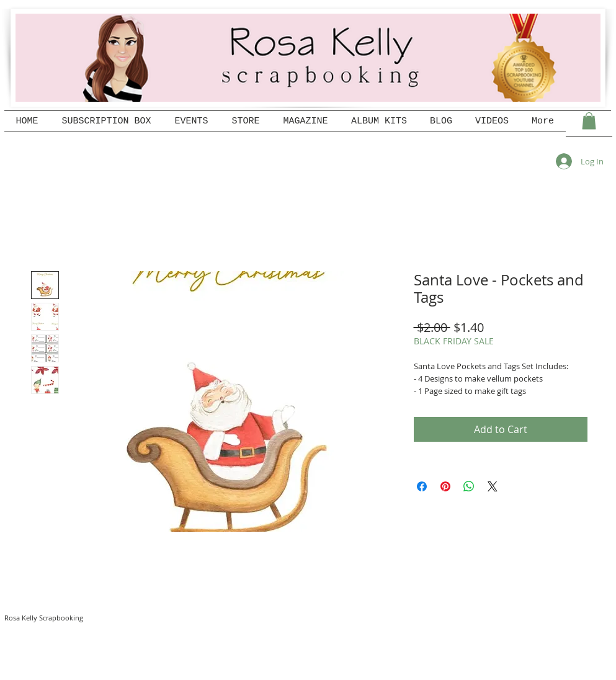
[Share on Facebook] (422, 486)
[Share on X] (493, 486)
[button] (589, 121)
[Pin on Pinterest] (445, 486)
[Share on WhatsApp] (469, 486)
